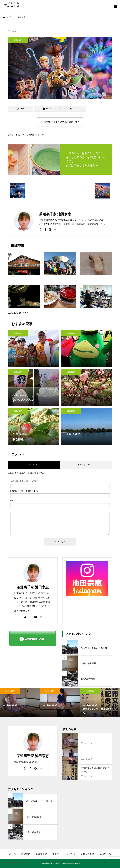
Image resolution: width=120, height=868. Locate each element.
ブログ (56, 854)
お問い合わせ (88, 854)
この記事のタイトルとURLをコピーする (60, 122)
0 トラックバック (86, 465)
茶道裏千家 (41, 854)
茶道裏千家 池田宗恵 (33, 587)
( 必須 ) (24, 481)
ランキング (70, 854)
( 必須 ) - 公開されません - (25, 491)
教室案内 (26, 854)
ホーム (12, 854)
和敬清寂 (18, 40)
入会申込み (105, 854)
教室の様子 (10, 691)
